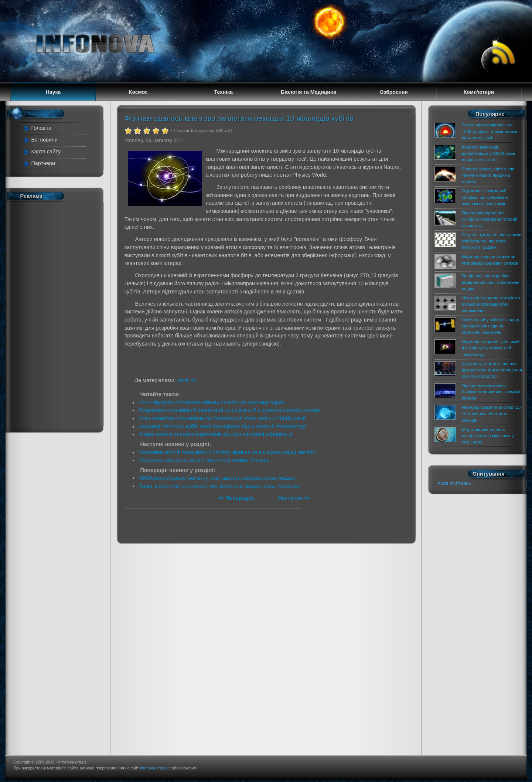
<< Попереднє (237, 498)
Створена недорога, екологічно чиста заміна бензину (204, 460)
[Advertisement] (55, 315)
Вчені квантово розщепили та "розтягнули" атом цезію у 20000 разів (222, 418)
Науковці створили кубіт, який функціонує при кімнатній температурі (222, 426)
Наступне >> (294, 498)
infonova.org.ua (154, 768)
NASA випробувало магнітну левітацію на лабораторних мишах (216, 478)
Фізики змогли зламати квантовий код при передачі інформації (215, 434)
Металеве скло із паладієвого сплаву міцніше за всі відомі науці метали (227, 452)
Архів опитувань (454, 483)
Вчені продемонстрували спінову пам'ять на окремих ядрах (211, 402)
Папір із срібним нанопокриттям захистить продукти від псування (219, 486)
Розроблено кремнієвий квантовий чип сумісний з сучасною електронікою (229, 410)
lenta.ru (186, 380)
